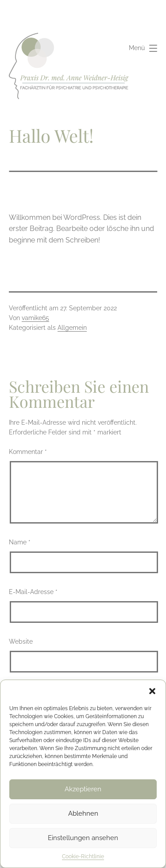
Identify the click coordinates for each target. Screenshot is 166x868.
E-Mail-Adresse (33, 592)
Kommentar (28, 452)
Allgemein (72, 328)
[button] (152, 691)
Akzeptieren (83, 789)
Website (21, 641)
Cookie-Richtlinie (83, 856)
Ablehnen (83, 813)
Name (20, 542)
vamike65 (35, 318)
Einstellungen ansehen (83, 838)
